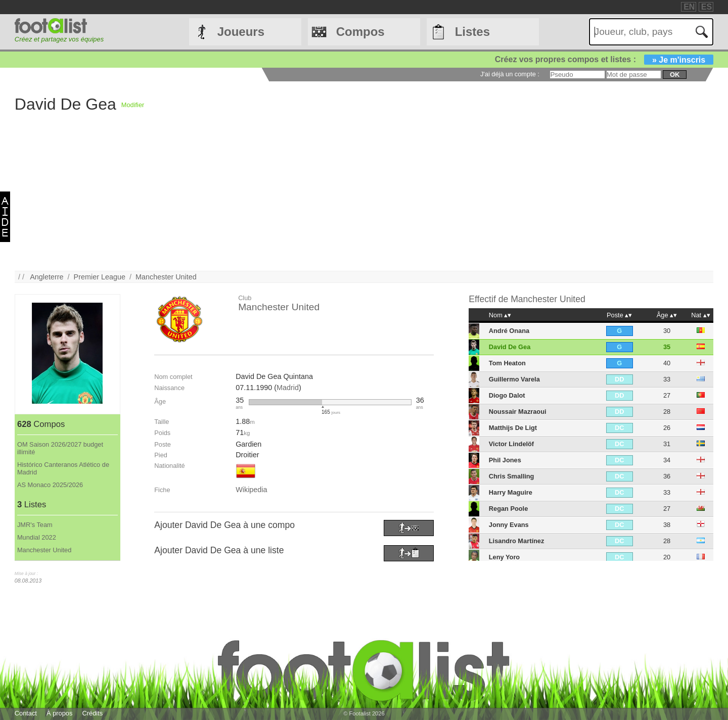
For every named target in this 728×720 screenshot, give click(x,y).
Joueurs (241, 32)
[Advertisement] (318, 200)
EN (689, 7)
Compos (360, 32)
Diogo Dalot (507, 395)
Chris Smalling (512, 476)
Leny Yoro (504, 557)
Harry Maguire (511, 492)
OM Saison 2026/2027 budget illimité (60, 448)
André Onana (509, 331)
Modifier (133, 105)
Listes (472, 32)
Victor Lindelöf (511, 444)
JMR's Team (35, 525)
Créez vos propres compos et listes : (604, 59)
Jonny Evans (509, 525)
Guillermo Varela (514, 379)
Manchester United (166, 277)
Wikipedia (251, 490)
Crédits (93, 713)
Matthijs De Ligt (513, 428)
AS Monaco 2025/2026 (50, 485)
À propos (59, 713)
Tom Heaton (507, 363)
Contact (26, 713)
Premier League (100, 277)
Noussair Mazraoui (518, 412)
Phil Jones (505, 460)
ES (707, 7)
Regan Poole (509, 509)
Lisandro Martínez (517, 541)
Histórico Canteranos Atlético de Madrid (63, 468)
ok (675, 75)
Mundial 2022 (37, 537)
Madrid (288, 388)
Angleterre (47, 277)
